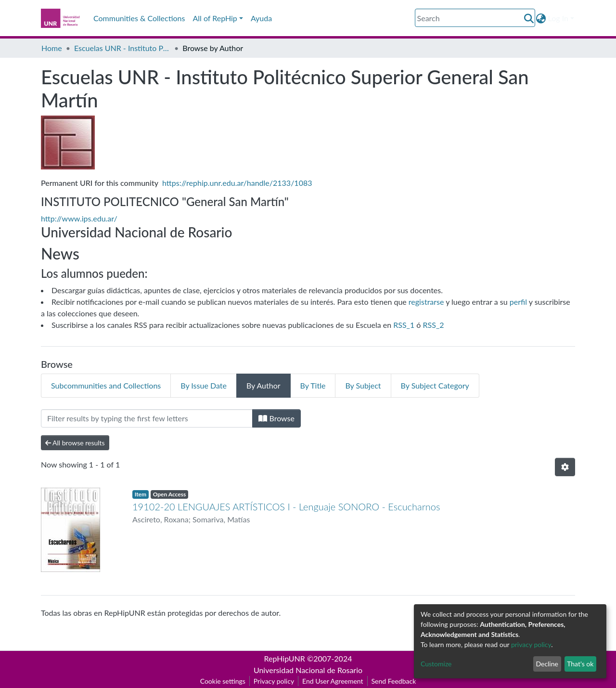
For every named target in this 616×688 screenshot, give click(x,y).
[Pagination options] (565, 467)
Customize (436, 664)
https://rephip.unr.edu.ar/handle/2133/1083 (237, 183)
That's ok (580, 664)
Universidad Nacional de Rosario (308, 670)
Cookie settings (223, 681)
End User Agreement (333, 681)
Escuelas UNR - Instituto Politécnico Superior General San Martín (122, 48)
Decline (547, 664)
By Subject (363, 385)
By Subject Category (435, 385)
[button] (541, 18)
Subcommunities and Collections (106, 385)
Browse (276, 418)
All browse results (75, 443)
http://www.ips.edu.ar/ (79, 218)
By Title (313, 385)
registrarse (426, 302)
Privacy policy (274, 681)
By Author (263, 385)
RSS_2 (434, 325)
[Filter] (147, 418)
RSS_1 (404, 325)
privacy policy (531, 644)
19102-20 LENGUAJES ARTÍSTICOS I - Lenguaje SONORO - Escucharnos (286, 506)
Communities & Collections (139, 18)
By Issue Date (204, 385)
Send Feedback (394, 681)
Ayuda (261, 18)
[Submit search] (529, 18)
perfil (518, 302)
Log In (558, 18)
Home (52, 48)
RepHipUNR (285, 658)
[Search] (475, 18)
